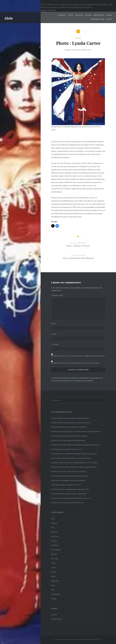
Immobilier (55, 545)
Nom (54, 324)
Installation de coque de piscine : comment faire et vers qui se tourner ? (76, 431)
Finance (54, 541)
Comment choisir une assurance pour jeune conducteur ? (71, 423)
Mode (109, 15)
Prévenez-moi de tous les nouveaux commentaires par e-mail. (78, 356)
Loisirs (88, 15)
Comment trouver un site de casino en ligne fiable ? (69, 494)
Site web (55, 344)
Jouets (53, 563)
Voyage (54, 599)
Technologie (55, 594)
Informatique (98, 19)
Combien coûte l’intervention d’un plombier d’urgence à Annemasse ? (75, 445)
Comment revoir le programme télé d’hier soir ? (68, 502)
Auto (71, 15)
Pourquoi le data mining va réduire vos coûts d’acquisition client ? (74, 467)
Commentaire (58, 295)
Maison (79, 15)
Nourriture (55, 581)
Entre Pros (99, 15)
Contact (62, 15)
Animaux (54, 523)
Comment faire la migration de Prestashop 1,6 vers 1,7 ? (71, 498)
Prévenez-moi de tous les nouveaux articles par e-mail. (76, 363)
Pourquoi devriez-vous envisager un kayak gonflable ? (70, 418)
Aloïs (9, 18)
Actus (78, 38)
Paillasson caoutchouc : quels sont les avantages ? (69, 471)
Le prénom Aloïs (57, 619)
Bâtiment (54, 532)
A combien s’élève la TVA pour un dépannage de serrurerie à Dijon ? (75, 462)
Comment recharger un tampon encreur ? (66, 485)
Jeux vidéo (55, 559)
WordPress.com (96, 639)
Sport (53, 590)
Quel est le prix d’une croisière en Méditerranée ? (68, 440)
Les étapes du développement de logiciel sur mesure (69, 476)
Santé (53, 585)
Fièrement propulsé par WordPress (67, 639)
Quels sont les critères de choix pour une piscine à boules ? (72, 458)
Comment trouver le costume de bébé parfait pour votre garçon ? (74, 454)
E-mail (54, 334)
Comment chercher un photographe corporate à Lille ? (70, 489)
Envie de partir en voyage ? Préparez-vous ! (66, 449)
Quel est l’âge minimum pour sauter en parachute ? (69, 427)
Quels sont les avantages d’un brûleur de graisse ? (69, 480)
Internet (54, 554)
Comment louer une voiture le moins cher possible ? (69, 436)
